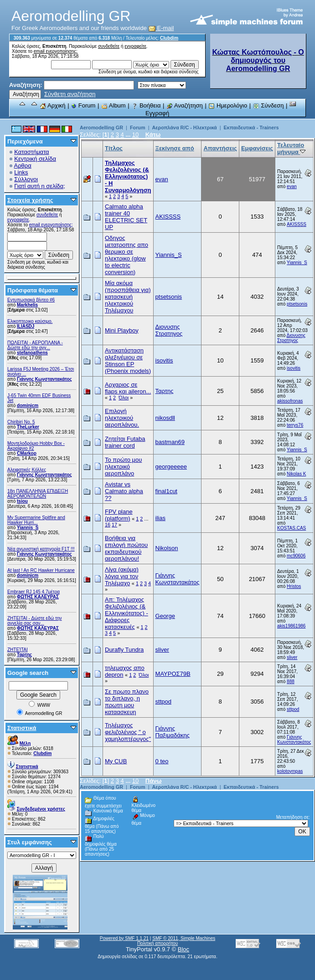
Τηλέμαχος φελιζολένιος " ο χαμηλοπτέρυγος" (128, 732)
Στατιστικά (22, 728)
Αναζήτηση (185, 105)
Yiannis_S (28, 528)
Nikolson (167, 548)
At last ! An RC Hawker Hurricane (41, 570)
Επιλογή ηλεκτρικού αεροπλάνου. (122, 418)
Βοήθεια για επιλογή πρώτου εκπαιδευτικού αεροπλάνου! (126, 548)
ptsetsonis (169, 297)
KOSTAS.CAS (292, 528)
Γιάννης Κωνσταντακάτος (44, 379)
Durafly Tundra (124, 650)
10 (135, 135)
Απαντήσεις (220, 148)
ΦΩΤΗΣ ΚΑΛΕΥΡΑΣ (38, 597)
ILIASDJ (26, 326)
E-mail (161, 28)
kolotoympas (290, 771)
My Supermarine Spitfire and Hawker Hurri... (36, 520)
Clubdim (169, 38)
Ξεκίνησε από (175, 148)
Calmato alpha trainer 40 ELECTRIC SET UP (126, 217)
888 (291, 681)
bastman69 (170, 442)
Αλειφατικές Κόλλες (27, 470)
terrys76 (295, 425)
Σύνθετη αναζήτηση (70, 94)
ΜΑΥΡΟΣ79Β (173, 674)
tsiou (22, 501)
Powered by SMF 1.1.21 (124, 938)
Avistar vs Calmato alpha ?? (124, 491)
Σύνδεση (269, 105)
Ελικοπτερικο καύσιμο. (30, 321)
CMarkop (27, 453)
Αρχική (52, 105)
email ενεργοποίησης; (56, 51)
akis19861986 (291, 626)
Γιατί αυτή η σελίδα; (40, 186)
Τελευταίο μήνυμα (291, 148)
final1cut (166, 491)
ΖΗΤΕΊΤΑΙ (18, 650)
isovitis (164, 360)
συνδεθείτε (109, 46)
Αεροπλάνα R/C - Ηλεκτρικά (185, 128)
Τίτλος (114, 148)
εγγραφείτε (135, 46)
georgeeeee (171, 467)
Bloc (183, 949)
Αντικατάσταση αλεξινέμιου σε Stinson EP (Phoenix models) (128, 361)
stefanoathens (32, 353)
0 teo (162, 761)
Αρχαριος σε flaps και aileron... (128, 388)
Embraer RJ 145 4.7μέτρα (34, 592)
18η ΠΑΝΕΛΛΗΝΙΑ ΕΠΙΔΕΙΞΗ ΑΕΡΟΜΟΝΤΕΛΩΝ (38, 494)
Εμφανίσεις (257, 148)
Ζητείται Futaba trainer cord (125, 442)
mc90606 (296, 556)
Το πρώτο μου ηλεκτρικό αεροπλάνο (123, 467)
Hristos (294, 586)
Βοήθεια (146, 105)
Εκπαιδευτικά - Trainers (251, 128)
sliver (162, 650)
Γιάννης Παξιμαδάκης (173, 732)
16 (108, 525)
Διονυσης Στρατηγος (169, 330)
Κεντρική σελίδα (35, 159)
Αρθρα (23, 166)
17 (114, 525)
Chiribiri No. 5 (21, 422)
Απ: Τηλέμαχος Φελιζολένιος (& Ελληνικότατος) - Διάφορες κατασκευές (127, 613)
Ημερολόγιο (228, 105)
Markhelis (27, 305)
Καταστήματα (31, 152)
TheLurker (28, 427)
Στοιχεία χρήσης (30, 200)
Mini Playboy (122, 330)
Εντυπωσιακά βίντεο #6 (31, 300)
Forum (83, 105)
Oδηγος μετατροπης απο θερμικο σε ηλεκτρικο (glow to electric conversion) (127, 255)
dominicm (28, 406)
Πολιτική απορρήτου (157, 943)
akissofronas (290, 401)
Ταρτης (24, 655)
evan (162, 179)
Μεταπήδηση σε (292, 817)
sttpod (163, 702)
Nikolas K (296, 474)
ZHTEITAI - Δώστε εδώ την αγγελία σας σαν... (35, 621)
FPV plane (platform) (119, 515)
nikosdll (165, 418)
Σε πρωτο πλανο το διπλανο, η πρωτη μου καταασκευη (127, 702)
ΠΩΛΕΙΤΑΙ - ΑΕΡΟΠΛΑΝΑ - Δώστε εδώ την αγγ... (35, 345)
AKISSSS (168, 217)
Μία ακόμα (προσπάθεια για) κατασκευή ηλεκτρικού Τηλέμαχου (128, 297)
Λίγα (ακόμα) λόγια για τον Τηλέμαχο (122, 576)
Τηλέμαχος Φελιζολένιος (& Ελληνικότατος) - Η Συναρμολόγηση (128, 176)
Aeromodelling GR (101, 128)
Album (114, 105)
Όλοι (124, 398)
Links (21, 172)
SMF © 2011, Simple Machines (184, 938)
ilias (160, 518)
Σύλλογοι (26, 179)
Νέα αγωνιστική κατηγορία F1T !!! (41, 549)
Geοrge (165, 616)
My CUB (116, 761)
